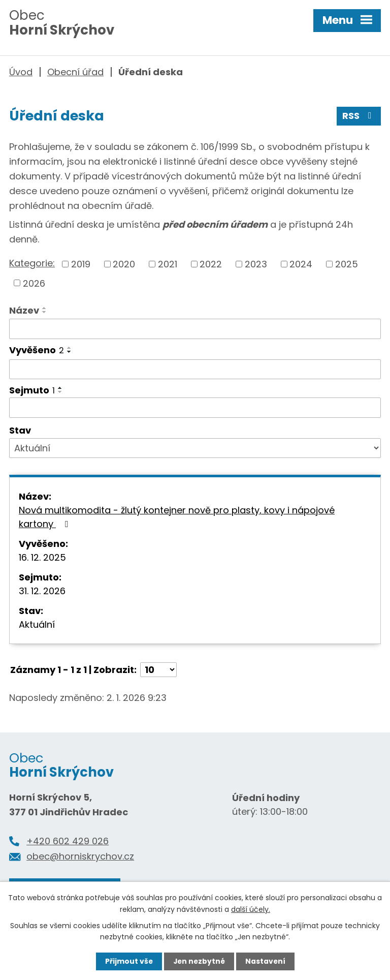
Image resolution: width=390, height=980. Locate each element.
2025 (347, 265)
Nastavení (266, 961)
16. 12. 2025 (42, 558)
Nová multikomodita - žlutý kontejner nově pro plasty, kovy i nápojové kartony (177, 517)
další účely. (251, 909)
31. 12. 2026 (42, 591)
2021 (168, 265)
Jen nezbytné (199, 961)
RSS (359, 117)
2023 (256, 265)
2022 (211, 265)
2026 (34, 283)
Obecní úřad (75, 72)
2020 (124, 265)
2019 (81, 265)
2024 (301, 265)
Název (24, 311)
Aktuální (37, 625)
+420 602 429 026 (68, 841)
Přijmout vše (128, 961)
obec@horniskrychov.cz (80, 857)
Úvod (21, 72)
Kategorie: (32, 264)
